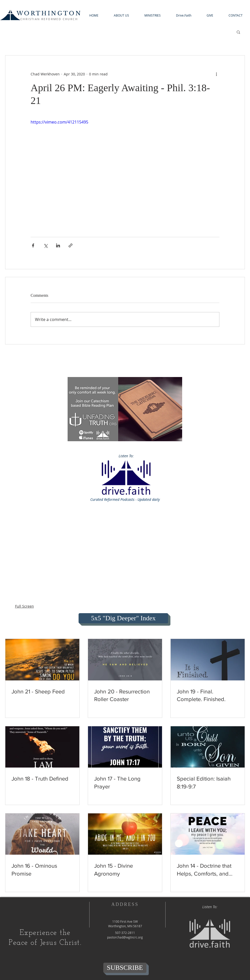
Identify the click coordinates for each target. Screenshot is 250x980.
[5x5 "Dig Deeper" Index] (123, 618)
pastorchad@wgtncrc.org (125, 937)
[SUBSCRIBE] (125, 968)
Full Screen (24, 606)
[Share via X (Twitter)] (46, 245)
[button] (121, 15)
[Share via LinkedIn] (58, 245)
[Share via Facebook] (33, 245)
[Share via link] (71, 245)
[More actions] (216, 74)
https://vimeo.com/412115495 (59, 122)
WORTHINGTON (49, 13)
